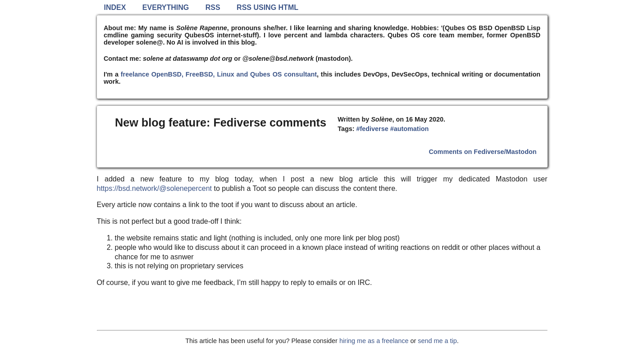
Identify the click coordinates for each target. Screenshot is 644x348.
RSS (213, 7)
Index (115, 7)
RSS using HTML (267, 7)
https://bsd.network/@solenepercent (155, 188)
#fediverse (372, 129)
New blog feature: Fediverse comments (221, 122)
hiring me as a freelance (374, 341)
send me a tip (437, 341)
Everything (166, 7)
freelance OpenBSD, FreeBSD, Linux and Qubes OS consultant (219, 74)
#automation (410, 129)
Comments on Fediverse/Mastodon (482, 152)
